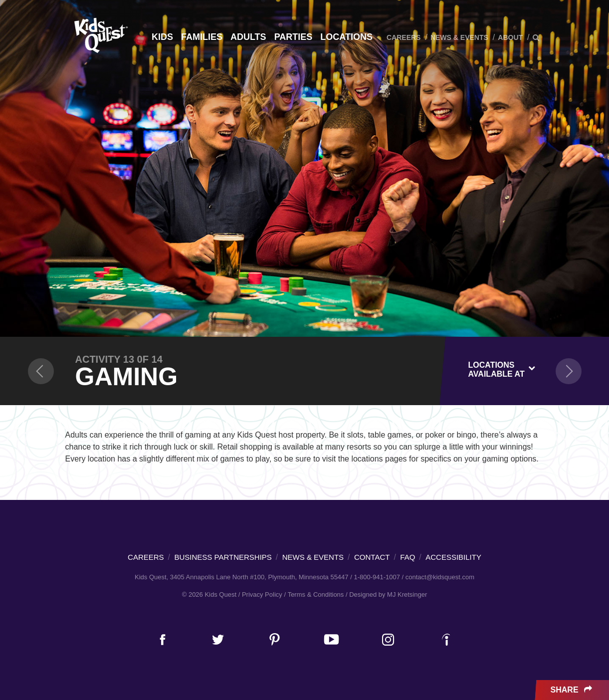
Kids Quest (100, 35)
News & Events (459, 37)
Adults (248, 37)
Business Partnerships (223, 557)
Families (202, 37)
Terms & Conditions (316, 594)
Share (572, 690)
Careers (404, 37)
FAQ (407, 557)
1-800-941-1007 (377, 577)
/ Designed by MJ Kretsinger (386, 594)
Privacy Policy (262, 594)
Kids (162, 37)
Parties (294, 37)
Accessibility (453, 557)
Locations (346, 37)
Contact (372, 557)
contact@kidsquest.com (440, 577)
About (510, 37)
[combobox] (502, 368)
